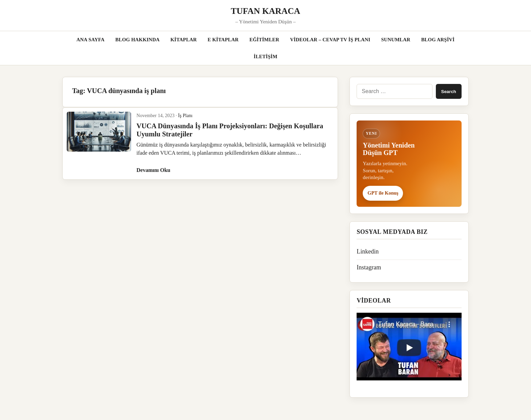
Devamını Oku (153, 170)
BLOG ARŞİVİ (438, 40)
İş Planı (185, 115)
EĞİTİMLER (264, 40)
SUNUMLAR (396, 40)
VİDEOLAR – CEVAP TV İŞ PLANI (330, 40)
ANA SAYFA (91, 40)
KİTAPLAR (184, 40)
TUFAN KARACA (266, 11)
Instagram (369, 267)
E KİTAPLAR (223, 40)
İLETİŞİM (265, 57)
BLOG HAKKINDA (137, 40)
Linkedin (368, 251)
